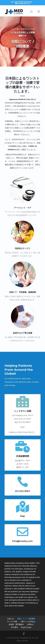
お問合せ (30, 624)
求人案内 (14, 627)
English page (26, 627)
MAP (22, 427)
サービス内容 (12, 622)
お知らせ (11, 619)
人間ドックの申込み (28, 622)
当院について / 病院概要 (26, 619)
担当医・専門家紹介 (16, 624)
